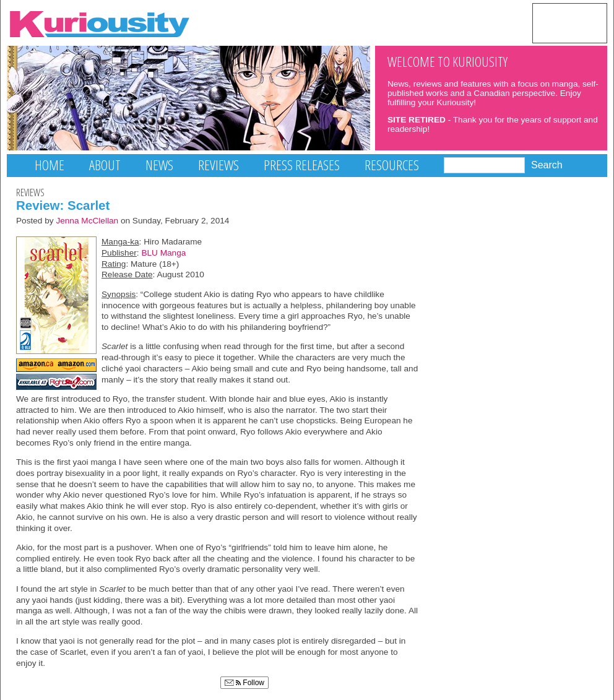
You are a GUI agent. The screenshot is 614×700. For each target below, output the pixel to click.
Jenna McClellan (87, 221)
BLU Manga (163, 253)
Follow (244, 683)
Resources (392, 165)
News (159, 165)
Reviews (218, 165)
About (105, 165)
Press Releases (302, 165)
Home (50, 165)
